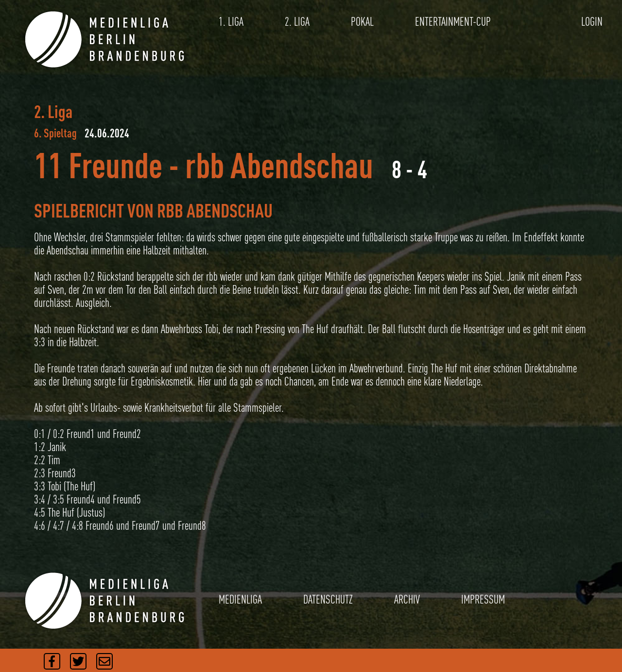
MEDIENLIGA (240, 599)
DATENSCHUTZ (328, 599)
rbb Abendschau (279, 165)
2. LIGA (297, 22)
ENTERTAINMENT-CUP (453, 22)
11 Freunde (98, 165)
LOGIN (592, 22)
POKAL (362, 22)
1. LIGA (231, 22)
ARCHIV (407, 599)
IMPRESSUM (483, 599)
